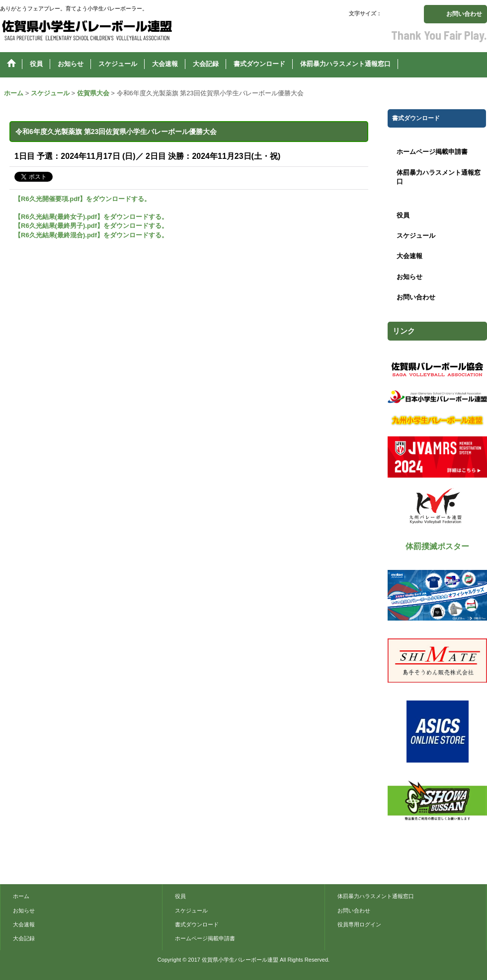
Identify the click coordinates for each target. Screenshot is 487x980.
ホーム (21, 896)
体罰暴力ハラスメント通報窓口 (439, 177)
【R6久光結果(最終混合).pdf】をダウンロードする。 (91, 235)
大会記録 (24, 938)
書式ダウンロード (197, 924)
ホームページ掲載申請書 (432, 152)
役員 (403, 215)
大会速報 (409, 256)
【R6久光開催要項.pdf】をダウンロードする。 (82, 199)
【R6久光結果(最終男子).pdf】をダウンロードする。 (91, 226)
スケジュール (416, 236)
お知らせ (409, 277)
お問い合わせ (464, 14)
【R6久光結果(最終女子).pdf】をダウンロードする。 (91, 217)
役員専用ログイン (359, 924)
